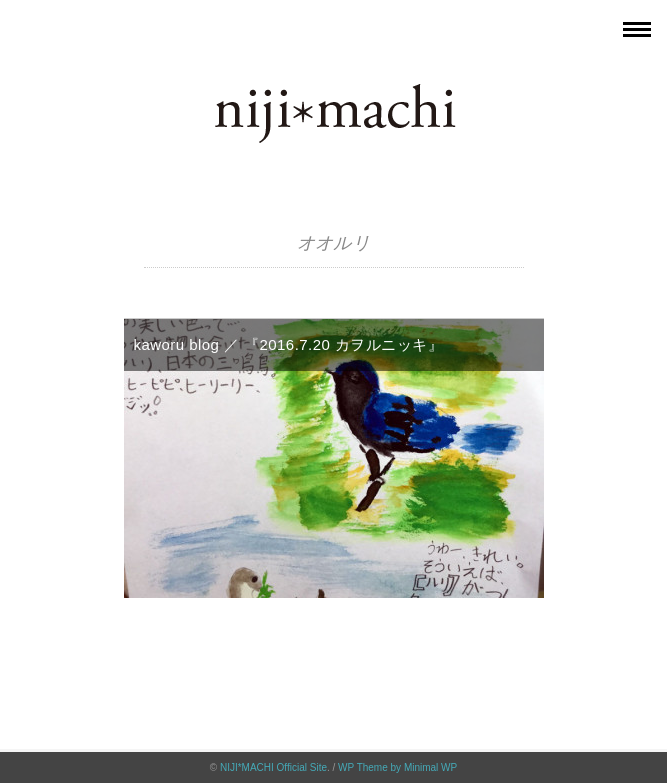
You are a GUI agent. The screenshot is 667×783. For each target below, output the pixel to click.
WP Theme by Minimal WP (397, 767)
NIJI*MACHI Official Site (273, 767)
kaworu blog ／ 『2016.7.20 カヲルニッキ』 (289, 344)
